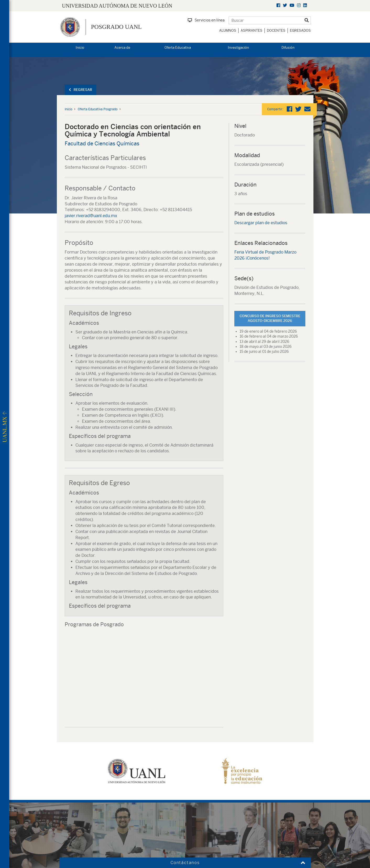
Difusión (288, 48)
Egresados (300, 31)
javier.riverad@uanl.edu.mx (91, 216)
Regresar (81, 90)
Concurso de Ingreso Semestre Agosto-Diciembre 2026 (270, 318)
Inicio (80, 48)
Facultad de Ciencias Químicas (102, 143)
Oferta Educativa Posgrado (98, 109)
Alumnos (228, 31)
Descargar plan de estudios (261, 223)
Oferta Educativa (178, 48)
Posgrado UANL (117, 27)
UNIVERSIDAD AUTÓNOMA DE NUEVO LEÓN (117, 6)
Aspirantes (252, 31)
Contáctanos (185, 863)
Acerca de (122, 48)
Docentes (276, 31)
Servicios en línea (206, 20)
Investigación (238, 48)
